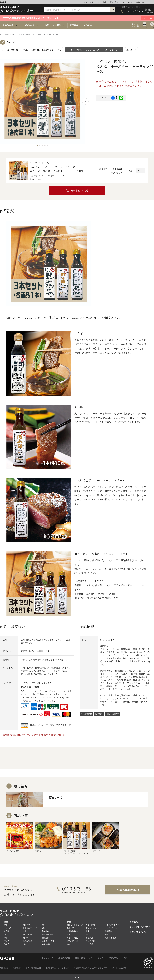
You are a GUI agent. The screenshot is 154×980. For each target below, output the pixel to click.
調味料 (7, 35)
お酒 (25, 931)
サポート (151, 2)
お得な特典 (140, 2)
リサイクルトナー (112, 925)
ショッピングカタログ (140, 927)
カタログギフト (48, 941)
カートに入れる (79, 190)
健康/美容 (46, 944)
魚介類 (7, 931)
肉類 (6, 934)
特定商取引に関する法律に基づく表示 (91, 968)
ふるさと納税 (102, 2)
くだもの (7, 928)
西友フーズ (14, 42)
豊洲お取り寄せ (48, 934)
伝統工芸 (89, 944)
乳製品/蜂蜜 (28, 941)
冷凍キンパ (132, 50)
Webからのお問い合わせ (128, 890)
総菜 (44, 928)
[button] (37, 146)
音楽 (88, 931)
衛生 (107, 934)
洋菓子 (7, 941)
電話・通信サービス (117, 2)
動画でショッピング (75, 925)
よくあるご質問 (119, 968)
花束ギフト (71, 928)
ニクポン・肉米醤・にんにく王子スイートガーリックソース (94, 50)
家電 (69, 934)
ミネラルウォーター (31, 928)
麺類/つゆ (27, 925)
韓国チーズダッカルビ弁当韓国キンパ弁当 (42, 50)
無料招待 (88, 25)
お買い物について (138, 932)
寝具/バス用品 (73, 941)
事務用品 (89, 938)
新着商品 (74, 25)
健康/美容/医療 (111, 938)
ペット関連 (90, 925)
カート (152, 27)
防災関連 (108, 931)
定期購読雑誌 (72, 931)
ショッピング (89, 2)
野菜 (6, 938)
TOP (2, 35)
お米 (6, 925)
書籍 (88, 934)
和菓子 (7, 944)
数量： (132, 171)
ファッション (91, 928)
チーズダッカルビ (10, 50)
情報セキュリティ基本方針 (58, 968)
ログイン (145, 27)
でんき (130, 2)
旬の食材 (46, 931)
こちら (38, 179)
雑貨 (69, 944)
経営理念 (17, 968)
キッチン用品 (72, 938)
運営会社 (4, 968)
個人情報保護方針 (33, 968)
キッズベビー (91, 941)
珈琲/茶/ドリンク (30, 934)
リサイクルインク (112, 928)
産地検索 (46, 938)
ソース (14, 35)
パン (25, 944)
